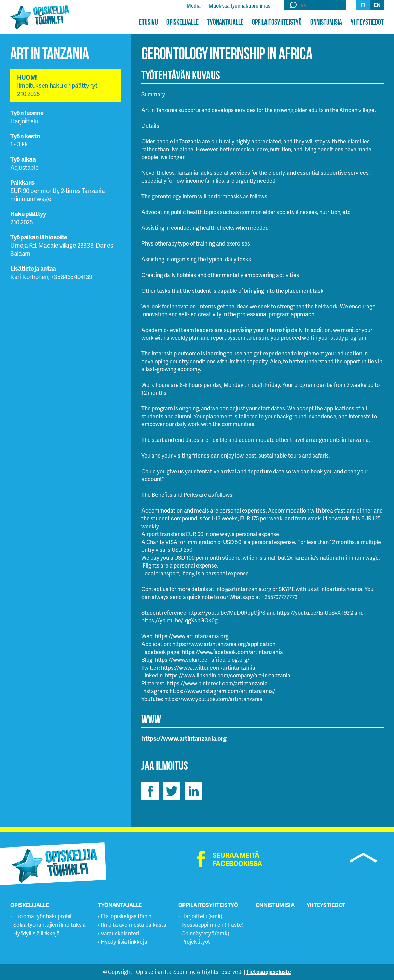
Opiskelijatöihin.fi (40, 17)
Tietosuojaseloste (269, 972)
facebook (150, 791)
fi (363, 5)
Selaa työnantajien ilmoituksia (50, 925)
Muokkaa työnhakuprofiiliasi (240, 6)
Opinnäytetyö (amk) (205, 933)
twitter (172, 791)
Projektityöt (196, 942)
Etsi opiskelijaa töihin (126, 916)
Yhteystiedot (367, 22)
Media (194, 6)
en (377, 5)
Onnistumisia (326, 22)
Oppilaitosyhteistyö (277, 22)
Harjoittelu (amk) (202, 916)
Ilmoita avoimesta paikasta (134, 925)
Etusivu (148, 22)
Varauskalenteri (120, 933)
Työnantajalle (225, 22)
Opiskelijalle (182, 22)
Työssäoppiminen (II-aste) (213, 925)
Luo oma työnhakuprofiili (43, 916)
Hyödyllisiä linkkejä (37, 933)
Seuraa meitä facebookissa (237, 859)
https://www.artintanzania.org (184, 738)
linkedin (193, 791)
